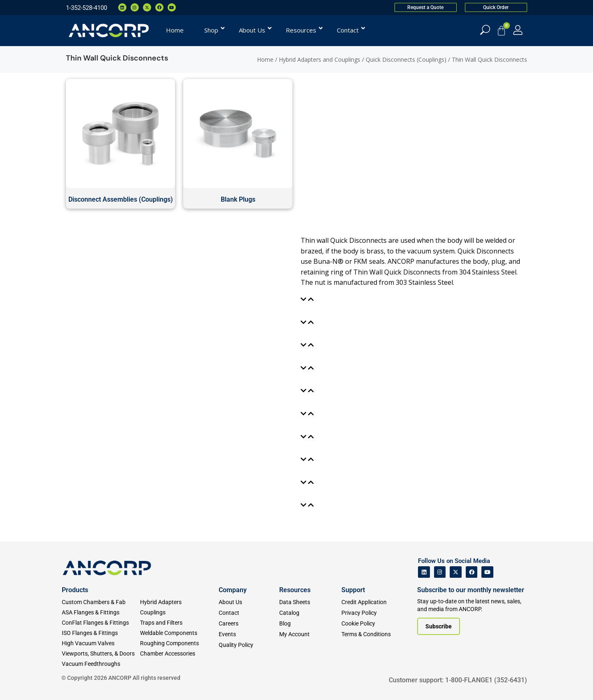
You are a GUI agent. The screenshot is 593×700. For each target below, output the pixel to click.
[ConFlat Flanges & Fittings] (101, 623)
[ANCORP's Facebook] (472, 572)
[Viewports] (101, 654)
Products (75, 590)
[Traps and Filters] (179, 623)
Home (265, 59)
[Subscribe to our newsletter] (439, 626)
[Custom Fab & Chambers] (101, 602)
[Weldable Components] (179, 633)
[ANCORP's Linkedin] (424, 572)
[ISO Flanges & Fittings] (101, 633)
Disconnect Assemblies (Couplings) (121, 199)
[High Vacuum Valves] (101, 643)
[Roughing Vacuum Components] (179, 643)
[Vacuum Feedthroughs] (101, 664)
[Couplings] (179, 613)
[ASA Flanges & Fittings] (101, 613)
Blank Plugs (238, 199)
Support (353, 590)
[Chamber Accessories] (179, 654)
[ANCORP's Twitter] (456, 572)
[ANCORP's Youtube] (487, 572)
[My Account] (518, 30)
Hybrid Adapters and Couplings (320, 59)
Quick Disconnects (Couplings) (406, 59)
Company (233, 590)
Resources (295, 590)
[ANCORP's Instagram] (440, 572)
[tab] (309, 300)
